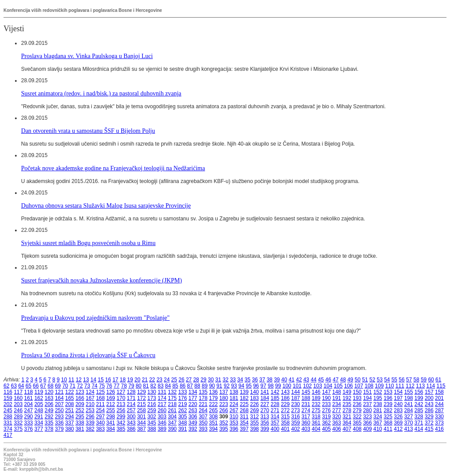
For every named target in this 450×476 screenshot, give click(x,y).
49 (350, 380)
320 (337, 417)
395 (224, 429)
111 (400, 386)
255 (111, 410)
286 (429, 410)
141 (265, 392)
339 (90, 423)
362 (327, 423)
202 (8, 404)
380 (69, 429)
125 (100, 392)
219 (182, 404)
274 (306, 410)
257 (131, 410)
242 (419, 404)
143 (285, 392)
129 (142, 392)
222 (214, 404)
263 (193, 410)
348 (182, 423)
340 (100, 423)
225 (244, 404)
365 (357, 423)
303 (162, 417)
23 (159, 380)
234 (337, 404)
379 (59, 429)
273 (296, 410)
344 (142, 423)
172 (142, 398)
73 (87, 386)
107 (359, 386)
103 (318, 386)
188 (306, 398)
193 (357, 398)
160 (18, 398)
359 (296, 423)
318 (316, 417)
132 (172, 392)
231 (306, 404)
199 (419, 398)
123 (80, 392)
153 (388, 392)
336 (59, 423)
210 (90, 404)
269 (254, 410)
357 (275, 423)
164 (59, 398)
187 (296, 398)
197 (398, 398)
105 (338, 386)
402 (296, 429)
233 (327, 404)
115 (441, 386)
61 (438, 380)
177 (193, 398)
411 (388, 429)
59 (423, 380)
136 (214, 392)
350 (203, 423)
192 (347, 398)
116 (8, 392)
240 (398, 404)
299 (121, 417)
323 (367, 417)
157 (429, 392)
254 (100, 410)
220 (193, 404)
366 (367, 423)
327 (409, 417)
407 (347, 429)
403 (306, 429)
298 (111, 417)
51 (365, 380)
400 (275, 429)
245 (8, 410)
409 (367, 429)
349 (193, 423)
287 (439, 410)
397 (244, 429)
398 (254, 429)
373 (439, 423)
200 (429, 398)
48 (343, 380)
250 (59, 410)
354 (244, 423)
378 (49, 429)
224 (234, 404)
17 (115, 380)
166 (80, 398)
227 (265, 404)
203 (18, 404)
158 (439, 392)
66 (36, 386)
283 (398, 410)
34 (240, 380)
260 (162, 410)
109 (379, 386)
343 (131, 423)
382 (90, 429)
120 (49, 392)
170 (121, 398)
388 (152, 429)
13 (86, 380)
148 (337, 392)
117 (18, 392)
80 (139, 386)
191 (337, 398)
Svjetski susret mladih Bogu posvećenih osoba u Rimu (88, 243)
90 (212, 386)
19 (130, 380)
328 (419, 417)
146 (316, 392)
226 (254, 404)
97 (263, 386)
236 (357, 404)
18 (123, 380)
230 (296, 404)
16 (108, 380)
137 (224, 392)
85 (175, 386)
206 (49, 404)
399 (265, 429)
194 (367, 398)
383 (100, 429)
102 (307, 386)
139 (244, 392)
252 (80, 410)
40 (284, 380)
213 (121, 404)
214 (131, 404)
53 (379, 380)
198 (409, 398)
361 (316, 423)
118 (29, 392)
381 (80, 429)
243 (429, 404)
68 (50, 386)
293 (59, 417)
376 (29, 429)
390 (172, 429)
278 (347, 410)
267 (234, 410)
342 (121, 423)
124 (90, 392)
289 (18, 417)
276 (327, 410)
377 (39, 429)
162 (39, 398)
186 (285, 398)
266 (224, 410)
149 (347, 392)
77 (117, 386)
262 (182, 410)
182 (244, 398)
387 (142, 429)
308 (214, 417)
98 (270, 386)
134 (193, 392)
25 (174, 380)
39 (277, 380)
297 (100, 417)
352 (224, 423)
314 (275, 417)
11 (71, 380)
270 (265, 410)
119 (39, 392)
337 (69, 423)
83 (161, 386)
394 (214, 429)
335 (49, 423)
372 (429, 423)
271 (275, 410)
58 (416, 380)
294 (69, 417)
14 (93, 380)
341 (111, 423)
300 (131, 417)
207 (59, 404)
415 (429, 429)
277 (337, 410)
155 (409, 392)
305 (182, 417)
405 (327, 429)
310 (234, 417)
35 (248, 380)
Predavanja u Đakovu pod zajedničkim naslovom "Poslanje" (95, 318)
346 (162, 423)
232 (316, 404)
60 (431, 380)
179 (214, 398)
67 (43, 386)
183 (254, 398)
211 (100, 404)
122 (69, 392)
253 (90, 410)
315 (285, 417)
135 (203, 392)
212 (111, 404)
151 (367, 392)
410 (378, 429)
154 (398, 392)
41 (292, 380)
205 (39, 404)
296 (90, 417)
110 (389, 386)
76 (109, 386)
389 (162, 429)
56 (401, 380)
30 (211, 380)
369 (398, 423)
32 (225, 380)
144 (296, 392)
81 (146, 386)
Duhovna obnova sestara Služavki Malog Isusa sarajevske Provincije (106, 205)
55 (394, 380)
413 (409, 429)
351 (214, 423)
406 (337, 429)
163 (49, 398)
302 (152, 417)
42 (299, 380)
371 (419, 423)
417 (8, 435)
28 (196, 380)
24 (167, 380)
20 (137, 380)
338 (80, 423)
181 (234, 398)
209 (80, 404)
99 (278, 386)
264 (203, 410)
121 (59, 392)
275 (316, 410)
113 (421, 386)
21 (145, 380)
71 (72, 386)
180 (224, 398)
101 (297, 386)
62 (6, 386)
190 (327, 398)
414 (419, 429)
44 (314, 380)
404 (316, 429)
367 (378, 423)
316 (296, 417)
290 (29, 417)
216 (152, 404)
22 (152, 380)
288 (8, 417)
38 (270, 380)
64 (21, 386)
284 (409, 410)
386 (131, 429)
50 (357, 380)
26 (181, 380)
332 (18, 423)
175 (172, 398)
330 (439, 417)
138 (234, 392)
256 (121, 410)
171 (131, 398)
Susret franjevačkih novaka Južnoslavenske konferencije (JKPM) (102, 280)
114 (431, 386)
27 (189, 380)
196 (388, 398)
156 (419, 392)
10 (64, 380)
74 (94, 386)
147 (327, 392)
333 (29, 423)
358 (285, 423)
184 (265, 398)
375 (18, 429)
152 (378, 392)
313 (265, 417)
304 (172, 417)
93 (234, 386)
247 (29, 410)
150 (357, 392)
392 (193, 429)
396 (234, 429)
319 (327, 417)
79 (131, 386)
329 (429, 417)
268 (244, 410)
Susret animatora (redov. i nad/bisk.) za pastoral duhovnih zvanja (101, 93)
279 (357, 410)
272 (285, 410)
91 (219, 386)
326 (398, 417)
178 (203, 398)
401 (285, 429)
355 (254, 423)
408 (357, 429)
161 (29, 398)
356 (265, 423)
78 (124, 386)
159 (8, 398)
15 (101, 380)
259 (152, 410)
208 (69, 404)
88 (197, 386)
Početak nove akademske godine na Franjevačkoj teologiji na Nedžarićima (113, 168)
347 (172, 423)
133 (182, 392)
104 (328, 386)
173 (152, 398)
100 (287, 386)
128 (131, 392)
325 (388, 417)
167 (90, 398)
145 (306, 392)
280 (367, 410)
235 (347, 404)
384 (111, 429)
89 (205, 386)
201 (439, 398)
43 (306, 380)
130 (152, 392)
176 (182, 398)
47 (336, 380)
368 (388, 423)
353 (234, 423)
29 (203, 380)
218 (172, 404)
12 (78, 380)
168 (100, 398)
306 (193, 417)
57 (409, 380)
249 (49, 410)
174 (162, 398)
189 (316, 398)
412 (398, 429)
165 (69, 398)
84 (168, 386)
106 (348, 386)
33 (233, 380)
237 (367, 404)
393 (203, 429)
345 (152, 423)
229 (285, 404)
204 (29, 404)
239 (388, 404)
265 (214, 410)
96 (256, 386)
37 (262, 380)
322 (357, 417)
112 (410, 386)
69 (58, 386)
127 (121, 392)
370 (409, 423)
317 (306, 417)
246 (18, 410)
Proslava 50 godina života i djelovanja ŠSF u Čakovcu (88, 355)
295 (80, 417)
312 (254, 417)
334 (39, 423)
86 (183, 386)
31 (218, 380)
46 (328, 380)
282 (388, 410)
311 (244, 417)
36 (255, 380)
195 (378, 398)
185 (275, 398)
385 (121, 429)
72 (80, 386)
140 (254, 392)
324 (378, 417)
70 (65, 386)
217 (162, 404)
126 (111, 392)
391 (182, 429)
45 (321, 380)
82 (153, 386)
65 (28, 386)
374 (8, 429)
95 (249, 386)
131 (162, 392)
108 (369, 386)
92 (227, 386)
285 (419, 410)
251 (69, 410)
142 (275, 392)
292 (49, 417)
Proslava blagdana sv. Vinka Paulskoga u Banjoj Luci (87, 56)
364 (347, 423)
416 (439, 429)
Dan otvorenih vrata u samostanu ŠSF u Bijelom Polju (88, 131)
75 (102, 386)
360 (306, 423)
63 (14, 386)
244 (439, 404)
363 (337, 423)
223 (224, 404)
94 (241, 386)
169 (111, 398)
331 (8, 423)
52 (372, 380)
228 (275, 404)
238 (378, 404)
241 (409, 404)
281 (378, 410)
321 (347, 417)
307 (203, 417)
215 (142, 404)
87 (190, 386)
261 (172, 410)
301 (142, 417)
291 (39, 417)
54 (387, 380)
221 (203, 404)
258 (142, 410)
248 (39, 410)
